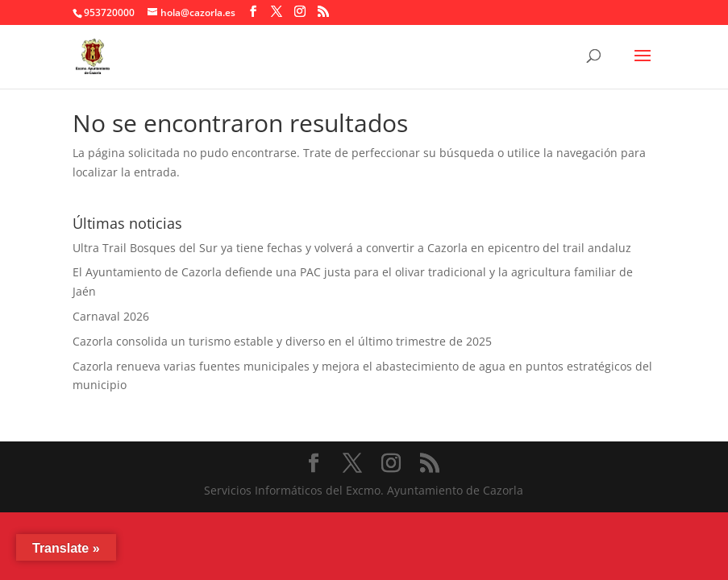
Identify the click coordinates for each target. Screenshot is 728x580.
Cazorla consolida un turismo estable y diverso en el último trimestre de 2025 (282, 341)
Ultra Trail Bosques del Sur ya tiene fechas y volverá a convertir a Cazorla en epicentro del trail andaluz (352, 248)
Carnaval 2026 (111, 316)
